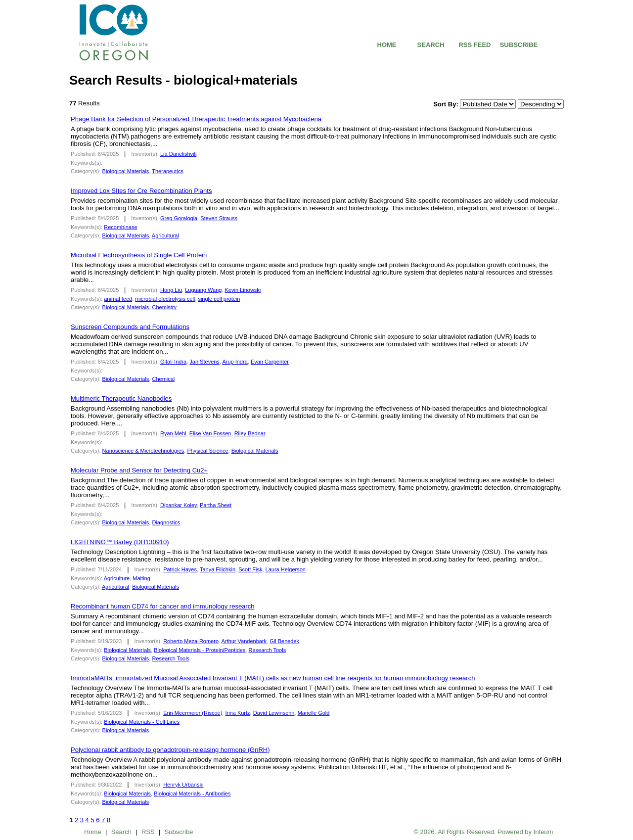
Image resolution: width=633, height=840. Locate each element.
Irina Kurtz (237, 713)
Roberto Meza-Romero (191, 641)
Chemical (163, 379)
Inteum (543, 832)
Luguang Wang (203, 290)
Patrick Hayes (180, 569)
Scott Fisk (250, 569)
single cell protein (219, 299)
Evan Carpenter (270, 362)
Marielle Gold (314, 713)
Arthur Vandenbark (244, 641)
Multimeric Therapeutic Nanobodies (121, 398)
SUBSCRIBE (519, 45)
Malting (141, 578)
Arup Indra (235, 362)
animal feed (118, 299)
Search (121, 832)
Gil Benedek (284, 641)
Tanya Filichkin (218, 569)
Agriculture (117, 578)
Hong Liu (171, 290)
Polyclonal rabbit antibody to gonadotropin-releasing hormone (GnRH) (170, 750)
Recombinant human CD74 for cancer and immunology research (162, 606)
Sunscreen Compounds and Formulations (130, 327)
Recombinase (120, 227)
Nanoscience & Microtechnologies (143, 451)
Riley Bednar (250, 433)
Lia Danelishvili (178, 154)
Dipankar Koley (179, 505)
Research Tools (268, 650)
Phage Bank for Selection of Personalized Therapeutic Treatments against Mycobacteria (196, 119)
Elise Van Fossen (210, 433)
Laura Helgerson (286, 569)
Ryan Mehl (173, 433)
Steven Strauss (219, 218)
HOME (387, 45)
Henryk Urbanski (183, 785)
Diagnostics (166, 522)
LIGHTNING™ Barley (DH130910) (120, 542)
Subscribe (179, 832)
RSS (148, 832)
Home (93, 832)
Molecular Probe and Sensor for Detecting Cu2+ (139, 470)
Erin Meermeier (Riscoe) (193, 713)
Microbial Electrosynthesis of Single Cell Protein (139, 255)
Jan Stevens (204, 362)
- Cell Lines (142, 722)
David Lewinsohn (274, 713)
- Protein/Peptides (200, 650)
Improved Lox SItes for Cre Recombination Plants (141, 191)
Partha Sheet (216, 505)
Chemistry (164, 307)
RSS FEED (475, 45)
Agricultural (165, 235)
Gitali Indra (173, 362)
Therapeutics (168, 171)
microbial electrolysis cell (165, 299)
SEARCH (431, 45)
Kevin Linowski (243, 290)
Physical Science (207, 451)
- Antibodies (192, 793)
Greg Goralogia (179, 218)
